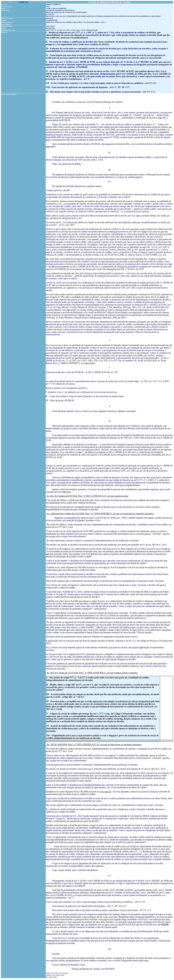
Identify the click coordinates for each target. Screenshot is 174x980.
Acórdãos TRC (23, 2)
